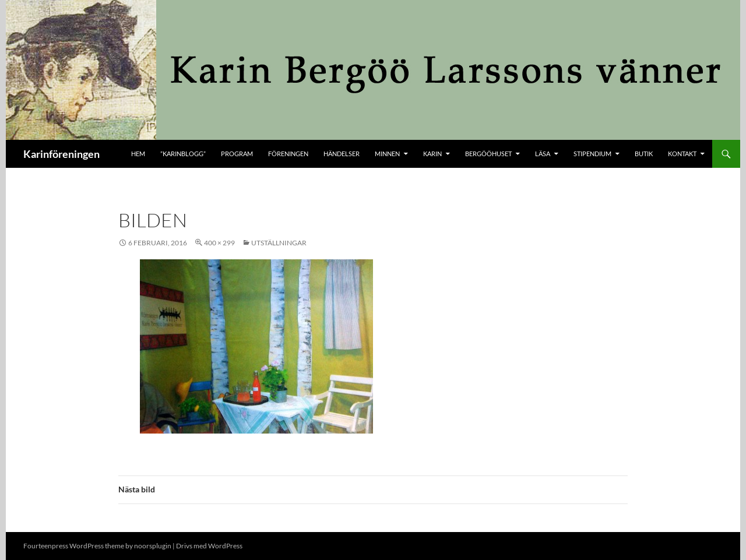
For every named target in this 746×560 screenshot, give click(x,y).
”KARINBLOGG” (183, 154)
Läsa (543, 154)
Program (237, 154)
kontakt (682, 154)
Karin (432, 154)
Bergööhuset (488, 154)
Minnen (387, 154)
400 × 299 (219, 243)
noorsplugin (153, 546)
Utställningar (279, 243)
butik (644, 154)
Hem (138, 154)
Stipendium (592, 154)
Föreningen (288, 154)
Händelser (342, 154)
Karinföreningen (61, 154)
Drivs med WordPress (209, 546)
